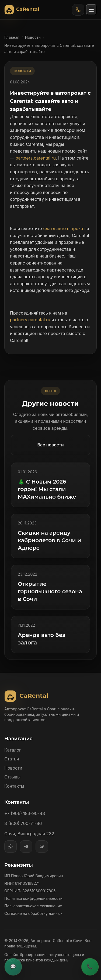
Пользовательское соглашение (33, 906)
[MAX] (42, 847)
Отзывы (12, 777)
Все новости (50, 445)
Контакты (14, 786)
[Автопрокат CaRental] (23, 10)
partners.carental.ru (36, 158)
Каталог (13, 750)
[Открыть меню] (91, 10)
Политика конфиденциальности (33, 898)
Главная (12, 37)
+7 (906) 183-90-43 (25, 813)
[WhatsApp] (11, 847)
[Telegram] (26, 847)
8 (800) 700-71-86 (23, 823)
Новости (33, 37)
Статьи (12, 759)
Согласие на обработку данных (33, 913)
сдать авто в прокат (64, 228)
